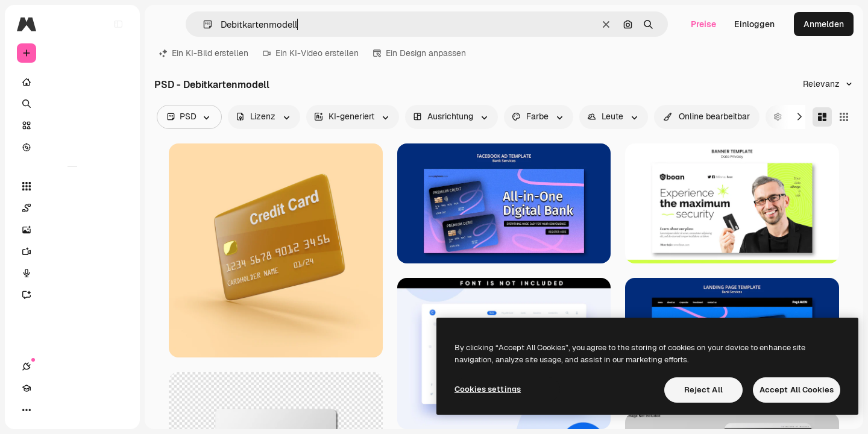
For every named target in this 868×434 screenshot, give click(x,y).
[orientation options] (451, 117)
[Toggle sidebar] (118, 24)
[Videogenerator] (72, 251)
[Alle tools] (72, 186)
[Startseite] (72, 82)
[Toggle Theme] (70, 410)
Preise (703, 24)
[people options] (614, 117)
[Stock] (72, 125)
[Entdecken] (72, 147)
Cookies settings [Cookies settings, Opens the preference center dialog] (488, 389)
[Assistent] (72, 295)
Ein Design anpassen (420, 53)
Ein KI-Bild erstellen (204, 53)
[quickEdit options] (707, 117)
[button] (203, 24)
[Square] (844, 117)
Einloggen (754, 24)
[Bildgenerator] (72, 230)
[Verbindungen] (27, 410)
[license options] (264, 117)
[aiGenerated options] (353, 117)
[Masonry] (822, 117)
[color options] (539, 117)
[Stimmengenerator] (72, 273)
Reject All (703, 390)
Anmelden (824, 24)
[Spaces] (72, 208)
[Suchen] (72, 104)
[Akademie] (48, 410)
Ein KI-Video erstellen (311, 53)
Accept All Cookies (797, 390)
